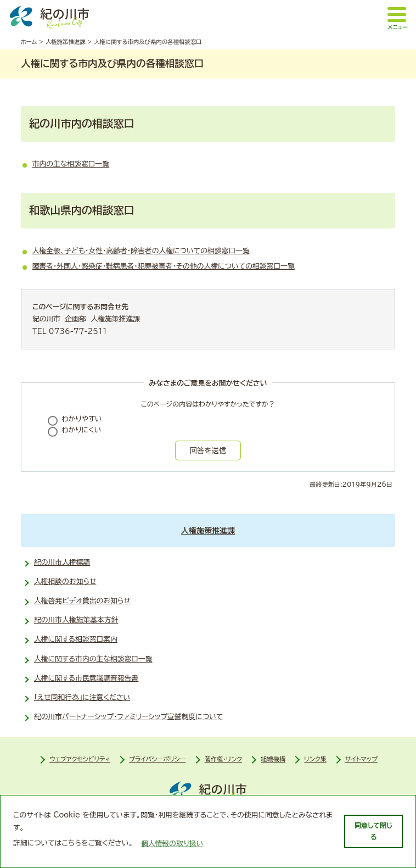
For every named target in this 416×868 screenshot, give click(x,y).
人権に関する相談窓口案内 (76, 639)
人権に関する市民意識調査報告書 (86, 678)
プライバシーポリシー (157, 759)
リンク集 (315, 759)
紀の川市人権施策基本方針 (76, 620)
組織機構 (273, 759)
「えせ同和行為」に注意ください (82, 697)
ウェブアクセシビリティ (80, 759)
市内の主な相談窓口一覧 (71, 164)
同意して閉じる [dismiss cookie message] (373, 831)
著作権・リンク (223, 759)
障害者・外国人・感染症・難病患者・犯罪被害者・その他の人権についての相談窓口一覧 (164, 266)
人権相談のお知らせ (65, 582)
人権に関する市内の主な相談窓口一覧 (93, 659)
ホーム (29, 42)
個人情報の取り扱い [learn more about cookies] (172, 844)
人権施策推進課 (66, 42)
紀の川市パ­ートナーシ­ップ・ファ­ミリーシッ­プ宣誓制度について (129, 717)
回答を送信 (208, 450)
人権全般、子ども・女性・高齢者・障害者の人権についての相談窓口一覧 (141, 251)
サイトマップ (361, 759)
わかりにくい (81, 430)
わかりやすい (82, 419)
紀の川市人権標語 (62, 562)
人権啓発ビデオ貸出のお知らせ (82, 601)
